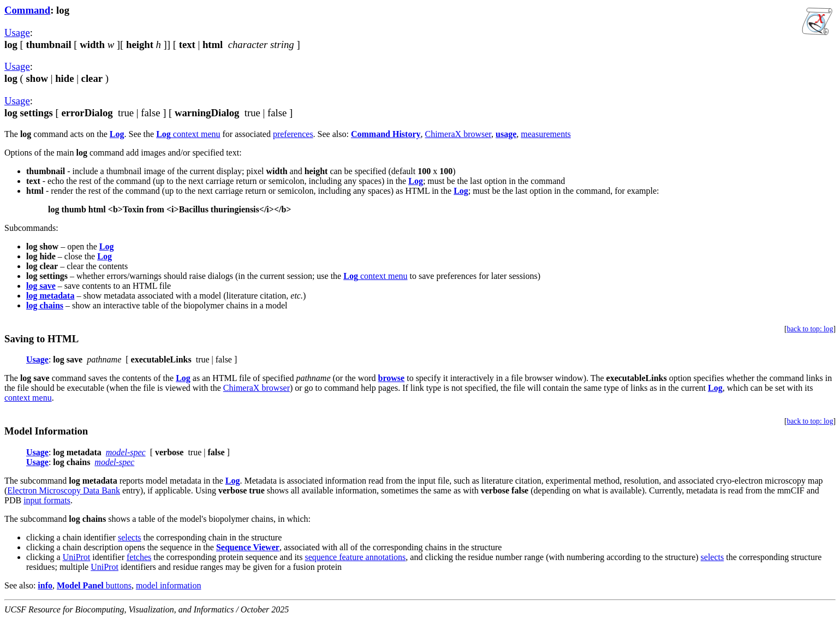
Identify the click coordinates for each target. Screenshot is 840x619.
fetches (139, 557)
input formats (47, 500)
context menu (188, 134)
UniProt (77, 557)
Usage (17, 32)
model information (169, 585)
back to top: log (810, 329)
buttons (94, 585)
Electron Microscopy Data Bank (64, 490)
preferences (293, 134)
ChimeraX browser (458, 134)
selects (130, 537)
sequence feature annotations (356, 557)
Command (27, 10)
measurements (546, 134)
